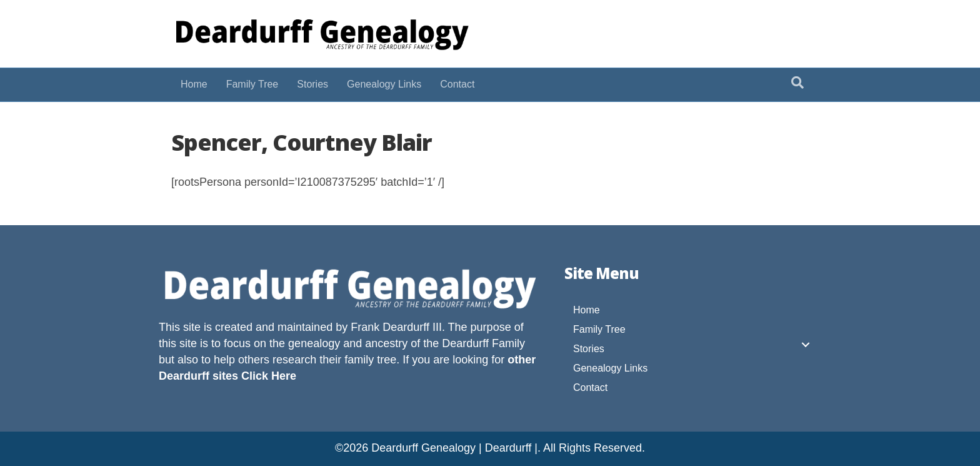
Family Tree (252, 84)
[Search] (797, 83)
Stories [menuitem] (589, 349)
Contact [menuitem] (590, 387)
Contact (457, 84)
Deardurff (465, 343)
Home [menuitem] (587, 310)
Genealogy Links (384, 84)
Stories (312, 84)
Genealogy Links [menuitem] (610, 368)
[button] (806, 345)
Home (194, 84)
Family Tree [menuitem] (599, 329)
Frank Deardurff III (396, 327)
